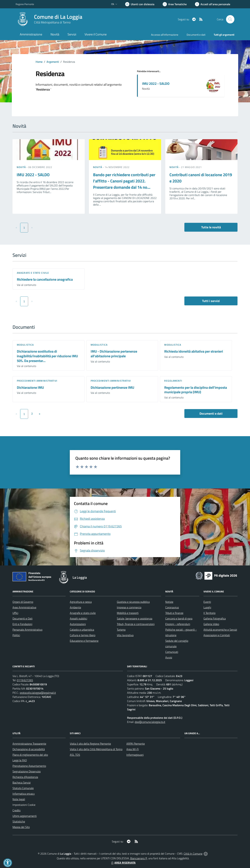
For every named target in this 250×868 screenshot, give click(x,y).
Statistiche (19, 821)
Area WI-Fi (133, 749)
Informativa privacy (24, 794)
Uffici (15, 613)
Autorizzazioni (78, 624)
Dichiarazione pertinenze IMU (112, 387)
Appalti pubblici (78, 618)
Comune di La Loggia (58, 17)
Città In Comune (193, 854)
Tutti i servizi (211, 301)
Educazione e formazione (84, 641)
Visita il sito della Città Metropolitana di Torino (96, 749)
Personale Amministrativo (27, 630)
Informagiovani (135, 755)
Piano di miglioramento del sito (30, 755)
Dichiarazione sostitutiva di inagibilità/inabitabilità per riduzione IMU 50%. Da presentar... (47, 356)
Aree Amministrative (24, 607)
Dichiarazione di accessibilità (29, 749)
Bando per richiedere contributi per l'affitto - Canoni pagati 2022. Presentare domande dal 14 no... (124, 181)
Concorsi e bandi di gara (179, 618)
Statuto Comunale (23, 788)
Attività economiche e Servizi (220, 630)
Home (39, 62)
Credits (16, 810)
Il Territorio (209, 613)
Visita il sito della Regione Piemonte (90, 744)
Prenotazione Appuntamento (29, 766)
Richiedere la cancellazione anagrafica (45, 279)
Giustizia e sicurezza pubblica (133, 602)
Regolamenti (173, 381)
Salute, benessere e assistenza (135, 618)
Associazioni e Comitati (217, 635)
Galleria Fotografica (215, 618)
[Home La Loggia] (49, 19)
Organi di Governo (23, 602)
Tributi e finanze (174, 613)
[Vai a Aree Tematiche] (175, 4)
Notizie (169, 602)
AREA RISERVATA (123, 863)
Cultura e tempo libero (83, 635)
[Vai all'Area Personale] (213, 4)
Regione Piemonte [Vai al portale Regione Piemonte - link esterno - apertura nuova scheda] (25, 4)
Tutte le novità (211, 227)
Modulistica (25, 345)
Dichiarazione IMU (30, 387)
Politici (16, 635)
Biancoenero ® (139, 858)
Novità (22, 167)
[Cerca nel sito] (230, 19)
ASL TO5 (75, 755)
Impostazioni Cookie (24, 805)
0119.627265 (25, 680)
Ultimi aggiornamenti (25, 816)
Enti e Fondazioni (22, 624)
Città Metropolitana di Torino (52, 22)
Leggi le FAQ (20, 760)
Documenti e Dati (22, 618)
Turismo (121, 630)
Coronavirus (172, 607)
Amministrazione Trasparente (29, 744)
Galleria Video (211, 624)
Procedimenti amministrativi (37, 381)
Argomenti (53, 62)
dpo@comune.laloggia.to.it (150, 722)
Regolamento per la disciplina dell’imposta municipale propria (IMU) (196, 390)
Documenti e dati (211, 413)
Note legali (19, 799)
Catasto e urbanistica (82, 630)
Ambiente (75, 607)
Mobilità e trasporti (128, 613)
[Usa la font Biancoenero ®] (140, 4)
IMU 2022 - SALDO (156, 83)
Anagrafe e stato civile (33, 273)
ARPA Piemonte (136, 744)
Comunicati (172, 652)
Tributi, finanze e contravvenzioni (136, 624)
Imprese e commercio (129, 607)
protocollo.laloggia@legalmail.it (38, 693)
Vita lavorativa (125, 635)
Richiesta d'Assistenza (25, 777)
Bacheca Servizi (22, 783)
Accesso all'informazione (165, 35)
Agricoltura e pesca (81, 602)
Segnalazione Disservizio (27, 771)
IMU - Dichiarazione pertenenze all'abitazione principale (114, 354)
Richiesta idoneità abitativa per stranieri (194, 351)
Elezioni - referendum (178, 624)
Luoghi (207, 607)
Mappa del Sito (21, 827)
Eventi (207, 602)
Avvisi (169, 657)
